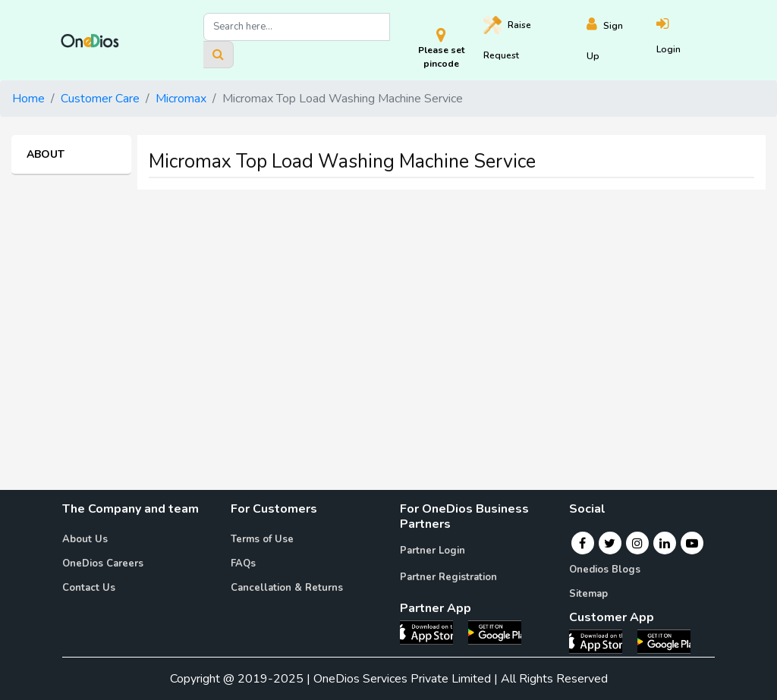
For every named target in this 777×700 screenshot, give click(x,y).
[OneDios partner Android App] (495, 632)
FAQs (243, 563)
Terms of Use (262, 539)
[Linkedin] (665, 543)
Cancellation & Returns (287, 588)
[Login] (686, 41)
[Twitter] (610, 543)
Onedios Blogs (605, 570)
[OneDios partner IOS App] (433, 632)
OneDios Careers (103, 563)
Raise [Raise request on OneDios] (507, 39)
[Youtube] (692, 543)
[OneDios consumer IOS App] (602, 641)
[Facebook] (582, 543)
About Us (85, 539)
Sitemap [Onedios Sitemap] (588, 594)
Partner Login (433, 551)
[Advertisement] (388, 308)
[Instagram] (637, 543)
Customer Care (100, 99)
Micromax (181, 99)
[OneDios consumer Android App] (664, 641)
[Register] (621, 41)
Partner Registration (448, 577)
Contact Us (89, 588)
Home (28, 99)
